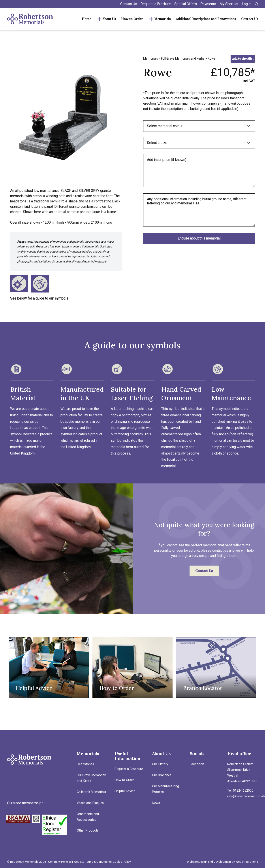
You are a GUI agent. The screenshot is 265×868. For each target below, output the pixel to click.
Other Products (88, 831)
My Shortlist (229, 4)
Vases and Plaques (90, 803)
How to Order (132, 19)
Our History (160, 764)
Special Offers (186, 4)
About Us (109, 19)
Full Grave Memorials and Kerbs (183, 58)
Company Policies (60, 862)
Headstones (85, 764)
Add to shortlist (243, 59)
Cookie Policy (122, 862)
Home (86, 19)
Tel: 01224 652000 (240, 791)
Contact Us (129, 4)
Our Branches (162, 775)
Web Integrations (247, 862)
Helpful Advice (125, 791)
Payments (208, 4)
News (156, 803)
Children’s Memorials (91, 792)
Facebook (197, 764)
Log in (247, 4)
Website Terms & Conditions (92, 862)
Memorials (162, 19)
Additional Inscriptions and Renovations (206, 19)
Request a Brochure (156, 4)
